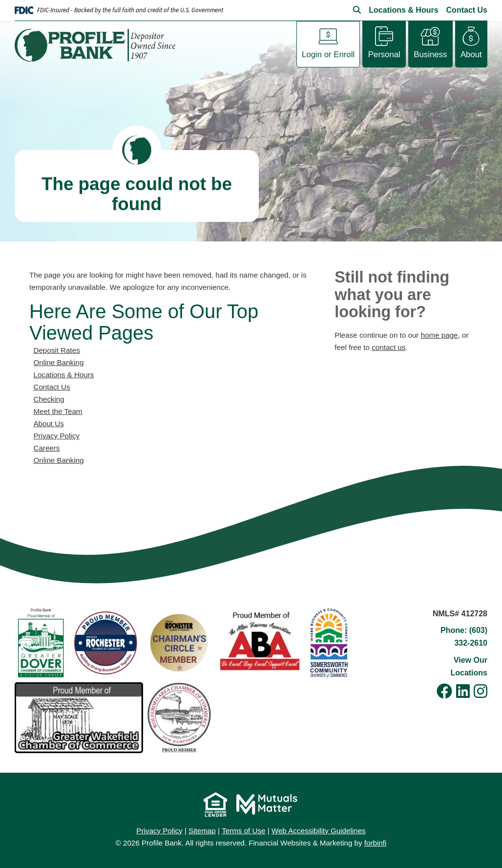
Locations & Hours (403, 10)
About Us (48, 423)
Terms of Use (243, 831)
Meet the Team (58, 411)
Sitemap (202, 831)
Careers (46, 448)
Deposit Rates (56, 350)
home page (439, 335)
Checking (49, 399)
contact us (388, 347)
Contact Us (467, 10)
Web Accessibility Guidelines (319, 831)
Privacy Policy (56, 436)
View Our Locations (469, 666)
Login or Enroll (328, 54)
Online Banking (58, 362)
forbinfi (376, 843)
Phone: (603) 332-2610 (464, 637)
